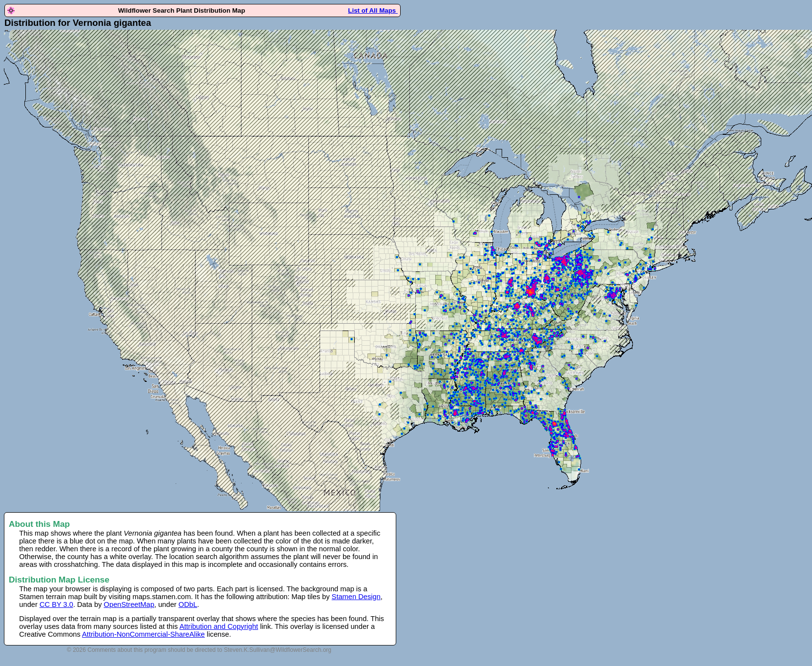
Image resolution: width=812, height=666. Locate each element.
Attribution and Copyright (219, 626)
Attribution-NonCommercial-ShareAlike (143, 634)
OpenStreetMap (129, 604)
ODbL (188, 604)
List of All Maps (373, 10)
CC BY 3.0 (56, 604)
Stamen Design (356, 597)
